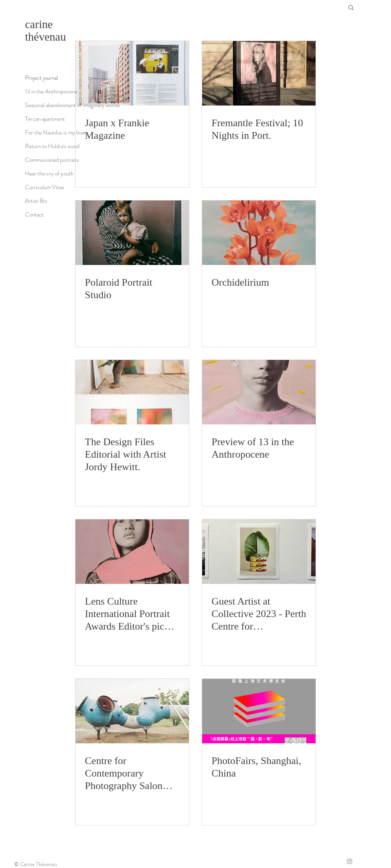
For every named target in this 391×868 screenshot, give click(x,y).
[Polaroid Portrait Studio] (132, 233)
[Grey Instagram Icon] (350, 861)
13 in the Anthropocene (51, 91)
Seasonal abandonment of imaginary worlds (73, 105)
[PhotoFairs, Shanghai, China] (259, 711)
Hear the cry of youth (49, 174)
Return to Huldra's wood (52, 146)
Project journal (41, 78)
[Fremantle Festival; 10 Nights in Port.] (259, 73)
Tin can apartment (45, 119)
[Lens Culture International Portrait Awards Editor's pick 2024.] (132, 552)
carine (39, 24)
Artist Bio (36, 201)
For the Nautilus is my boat (56, 132)
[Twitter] (360, 861)
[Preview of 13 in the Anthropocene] (259, 392)
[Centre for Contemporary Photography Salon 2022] (132, 711)
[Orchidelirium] (259, 233)
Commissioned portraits (52, 160)
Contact (34, 215)
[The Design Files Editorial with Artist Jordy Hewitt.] (132, 392)
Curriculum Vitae (45, 187)
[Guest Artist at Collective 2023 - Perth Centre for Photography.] (259, 552)
